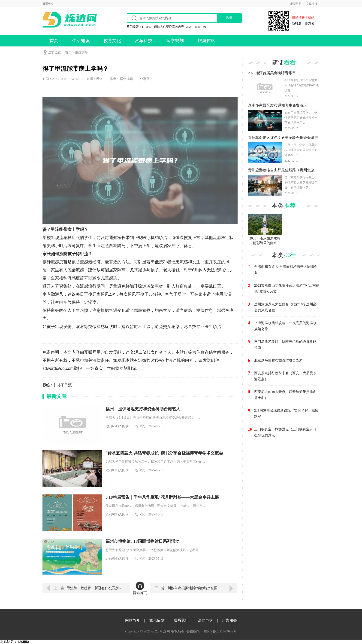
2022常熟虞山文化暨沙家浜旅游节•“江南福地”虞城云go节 (287, 288)
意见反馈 (157, 620)
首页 (54, 41)
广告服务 (229, 620)
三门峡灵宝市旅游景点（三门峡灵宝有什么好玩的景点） (285, 432)
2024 (189, 27)
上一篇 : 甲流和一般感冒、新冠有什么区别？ (88, 588)
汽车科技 (144, 41)
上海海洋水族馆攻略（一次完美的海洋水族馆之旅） (285, 326)
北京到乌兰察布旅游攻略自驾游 (278, 360)
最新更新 (296, 4)
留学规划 (175, 41)
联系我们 (181, 620)
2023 (149, 27)
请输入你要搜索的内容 (169, 27)
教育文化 (112, 41)
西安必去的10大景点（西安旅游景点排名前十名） (285, 395)
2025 (198, 27)
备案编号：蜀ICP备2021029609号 (211, 631)
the (205, 27)
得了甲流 (64, 385)
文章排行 (312, 4)
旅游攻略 (206, 41)
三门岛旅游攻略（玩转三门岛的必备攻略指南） (285, 345)
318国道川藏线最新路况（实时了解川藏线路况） (286, 414)
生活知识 (81, 41)
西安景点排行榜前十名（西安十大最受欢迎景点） (285, 376)
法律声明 (205, 620)
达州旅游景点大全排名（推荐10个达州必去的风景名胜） (285, 307)
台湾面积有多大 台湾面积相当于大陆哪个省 (286, 270)
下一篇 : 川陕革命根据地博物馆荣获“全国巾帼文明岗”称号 (196, 588)
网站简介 (133, 620)
